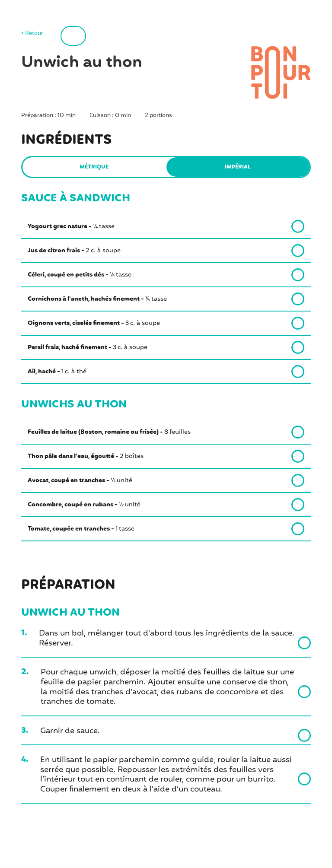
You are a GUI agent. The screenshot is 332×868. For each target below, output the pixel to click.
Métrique (94, 167)
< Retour (32, 34)
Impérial (238, 167)
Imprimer (92, 36)
